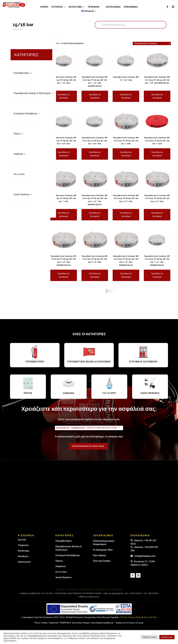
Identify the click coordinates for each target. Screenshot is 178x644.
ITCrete (123, 617)
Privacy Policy (135, 617)
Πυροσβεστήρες (22, 73)
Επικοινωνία (24, 562)
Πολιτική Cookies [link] (102, 561)
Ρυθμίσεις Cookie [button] (149, 637)
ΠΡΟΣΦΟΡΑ (94, 7)
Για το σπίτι (19, 172)
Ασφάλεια (18, 152)
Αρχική (60, 590)
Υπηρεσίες (23, 545)
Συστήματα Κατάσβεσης (25, 113)
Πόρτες (17, 133)
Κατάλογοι (23, 556)
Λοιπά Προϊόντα (21, 192)
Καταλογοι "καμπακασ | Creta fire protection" (87, 428)
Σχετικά (22, 540)
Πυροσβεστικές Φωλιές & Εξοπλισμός (32, 93)
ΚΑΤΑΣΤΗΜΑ (75, 7)
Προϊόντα (72, 590)
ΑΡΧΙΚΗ (44, 7)
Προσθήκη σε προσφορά (64, 96)
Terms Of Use (150, 617)
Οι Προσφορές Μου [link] (103, 550)
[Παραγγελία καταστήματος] (152, 43)
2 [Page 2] (110, 291)
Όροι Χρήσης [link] (99, 555)
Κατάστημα (24, 551)
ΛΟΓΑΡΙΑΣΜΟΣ (113, 7)
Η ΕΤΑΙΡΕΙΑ (57, 7)
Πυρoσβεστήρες (64, 541)
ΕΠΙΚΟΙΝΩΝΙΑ (131, 7)
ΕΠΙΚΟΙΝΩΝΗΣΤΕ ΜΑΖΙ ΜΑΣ (88, 446)
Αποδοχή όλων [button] (167, 637)
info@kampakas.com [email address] (145, 556)
